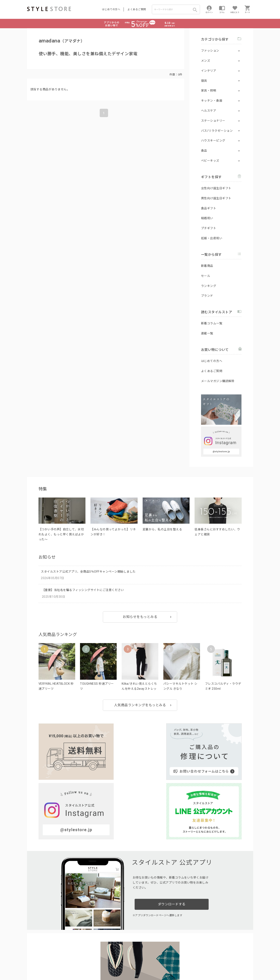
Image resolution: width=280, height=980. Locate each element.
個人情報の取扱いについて (89, 963)
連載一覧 (207, 333)
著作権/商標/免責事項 (41, 970)
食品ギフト (209, 208)
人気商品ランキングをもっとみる (140, 705)
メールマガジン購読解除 (218, 381)
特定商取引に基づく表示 (144, 963)
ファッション (210, 51)
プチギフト (209, 228)
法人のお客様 (85, 954)
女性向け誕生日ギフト (216, 188)
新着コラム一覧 (212, 323)
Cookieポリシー (117, 963)
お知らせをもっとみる (140, 617)
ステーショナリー (213, 121)
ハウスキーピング (213, 141)
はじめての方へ (111, 9)
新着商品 (207, 266)
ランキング (209, 286)
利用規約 (32, 963)
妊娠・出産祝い (212, 238)
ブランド (207, 296)
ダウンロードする (172, 825)
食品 (204, 151)
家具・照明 (209, 91)
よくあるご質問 (137, 9)
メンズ (206, 61)
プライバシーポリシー (53, 963)
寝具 (204, 81)
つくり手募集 (107, 954)
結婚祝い (207, 218)
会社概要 (166, 963)
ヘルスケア (209, 111)
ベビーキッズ (210, 161)
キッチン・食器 (212, 101)
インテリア (209, 71)
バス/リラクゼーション (217, 131)
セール (206, 276)
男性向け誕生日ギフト (216, 198)
